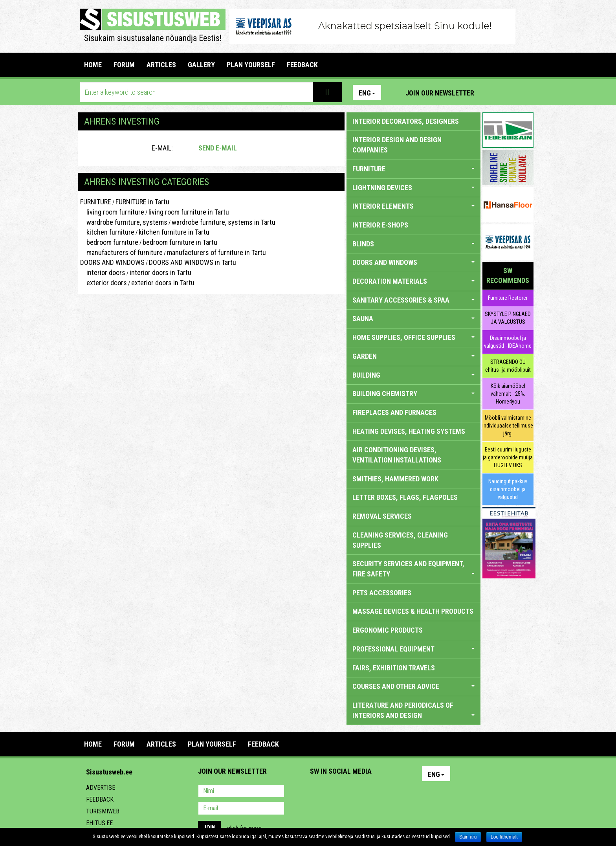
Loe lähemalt (504, 837)
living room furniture (112, 212)
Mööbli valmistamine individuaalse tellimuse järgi (508, 426)
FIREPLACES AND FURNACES (394, 412)
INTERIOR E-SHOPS (380, 225)
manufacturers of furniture (121, 252)
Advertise (101, 788)
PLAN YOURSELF (251, 65)
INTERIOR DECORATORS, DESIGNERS (406, 121)
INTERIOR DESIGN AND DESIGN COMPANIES (397, 145)
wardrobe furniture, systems (124, 222)
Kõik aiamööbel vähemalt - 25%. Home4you (508, 394)
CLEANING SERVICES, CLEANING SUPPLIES (400, 540)
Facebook (509, 92)
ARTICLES (161, 65)
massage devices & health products (413, 611)
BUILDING (413, 375)
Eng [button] (367, 93)
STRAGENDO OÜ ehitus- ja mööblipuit (508, 366)
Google (385, 792)
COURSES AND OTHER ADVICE (413, 686)
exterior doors (104, 283)
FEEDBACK (302, 65)
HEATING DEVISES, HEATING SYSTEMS (409, 431)
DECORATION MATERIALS (413, 281)
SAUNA (413, 318)
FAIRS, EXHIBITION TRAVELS (394, 668)
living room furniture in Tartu (189, 212)
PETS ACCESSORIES (382, 593)
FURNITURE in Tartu (142, 202)
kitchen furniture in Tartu (174, 232)
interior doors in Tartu (160, 273)
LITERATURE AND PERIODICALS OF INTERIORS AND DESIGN (413, 710)
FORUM (124, 65)
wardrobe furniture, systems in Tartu (224, 222)
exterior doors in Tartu (163, 283)
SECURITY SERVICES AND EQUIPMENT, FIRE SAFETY (413, 569)
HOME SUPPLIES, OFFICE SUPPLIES (413, 337)
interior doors (103, 273)
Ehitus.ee (99, 823)
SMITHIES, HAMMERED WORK (395, 479)
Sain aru (468, 837)
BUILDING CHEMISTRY (413, 394)
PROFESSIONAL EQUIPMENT (413, 649)
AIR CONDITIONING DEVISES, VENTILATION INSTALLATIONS (397, 455)
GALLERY (201, 65)
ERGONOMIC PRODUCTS (388, 630)
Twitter (368, 792)
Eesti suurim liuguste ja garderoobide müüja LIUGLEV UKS (508, 457)
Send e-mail (218, 148)
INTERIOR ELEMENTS (413, 206)
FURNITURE (96, 202)
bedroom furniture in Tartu (180, 242)
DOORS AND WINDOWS (112, 262)
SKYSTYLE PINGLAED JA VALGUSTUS (508, 318)
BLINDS (413, 244)
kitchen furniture (107, 232)
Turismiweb (103, 811)
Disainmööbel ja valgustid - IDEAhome (508, 342)
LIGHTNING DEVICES (413, 188)
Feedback (100, 799)
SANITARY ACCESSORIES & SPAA (413, 300)
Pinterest (492, 92)
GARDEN (413, 356)
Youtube (526, 92)
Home (93, 65)
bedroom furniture (109, 242)
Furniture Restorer (508, 298)
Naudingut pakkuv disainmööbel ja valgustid (508, 489)
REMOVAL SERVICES (382, 516)
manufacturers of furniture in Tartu (216, 252)
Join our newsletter (440, 93)
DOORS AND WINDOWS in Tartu (192, 262)
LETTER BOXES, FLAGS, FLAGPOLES (405, 497)
